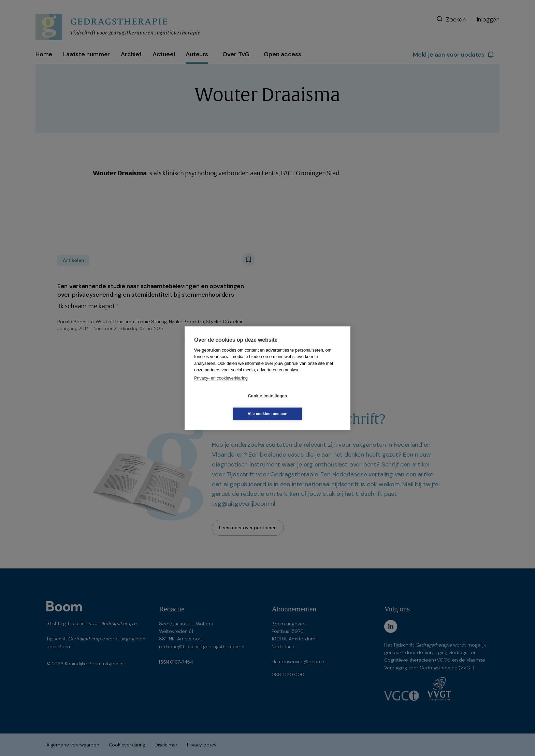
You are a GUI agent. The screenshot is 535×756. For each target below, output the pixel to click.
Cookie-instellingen (227, 405)
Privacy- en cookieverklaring (221, 387)
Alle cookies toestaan (308, 405)
